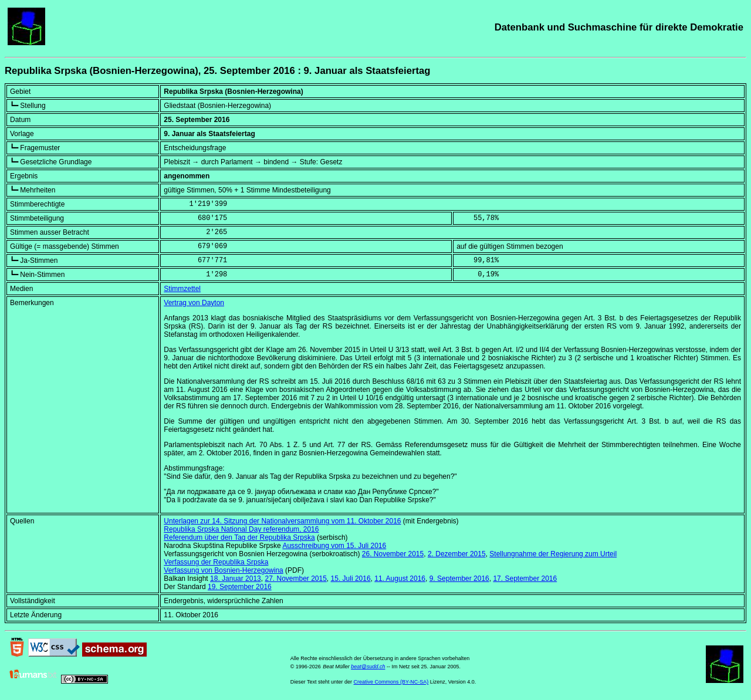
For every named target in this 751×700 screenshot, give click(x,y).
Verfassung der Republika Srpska (216, 562)
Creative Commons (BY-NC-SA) (391, 682)
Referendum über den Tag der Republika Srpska (239, 537)
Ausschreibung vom (334, 546)
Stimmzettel (182, 289)
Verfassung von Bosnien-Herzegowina (223, 570)
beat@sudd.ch (368, 667)
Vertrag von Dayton (194, 303)
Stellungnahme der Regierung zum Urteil (553, 554)
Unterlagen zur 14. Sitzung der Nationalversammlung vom (282, 521)
